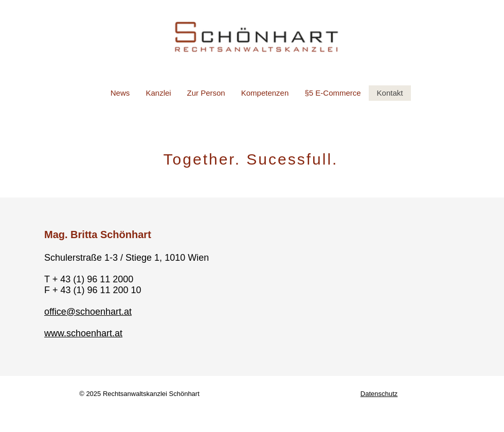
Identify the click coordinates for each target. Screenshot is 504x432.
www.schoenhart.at (83, 333)
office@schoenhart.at (88, 312)
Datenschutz (379, 394)
